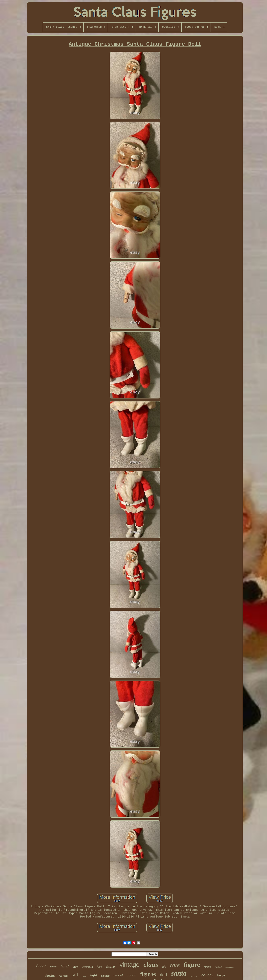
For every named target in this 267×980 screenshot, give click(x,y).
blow (75, 967)
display (111, 967)
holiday (207, 975)
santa (179, 973)
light (94, 975)
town (84, 976)
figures (148, 974)
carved (118, 975)
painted (105, 976)
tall (75, 975)
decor (41, 966)
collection (230, 967)
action (132, 975)
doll (164, 975)
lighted (218, 967)
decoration (88, 967)
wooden (64, 976)
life (164, 967)
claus (151, 965)
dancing (50, 976)
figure (192, 965)
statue (207, 967)
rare (175, 965)
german (194, 976)
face (99, 967)
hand (65, 966)
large (221, 975)
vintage (130, 965)
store (53, 966)
